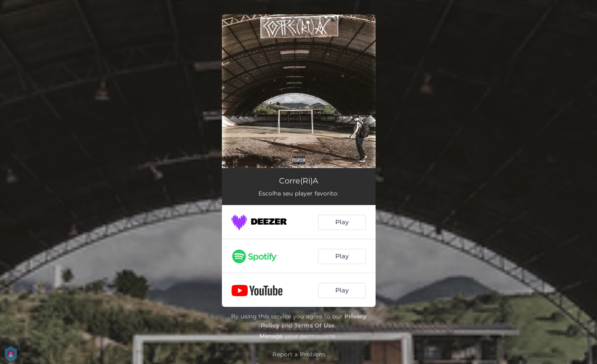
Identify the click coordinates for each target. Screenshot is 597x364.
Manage (271, 336)
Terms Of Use (315, 325)
